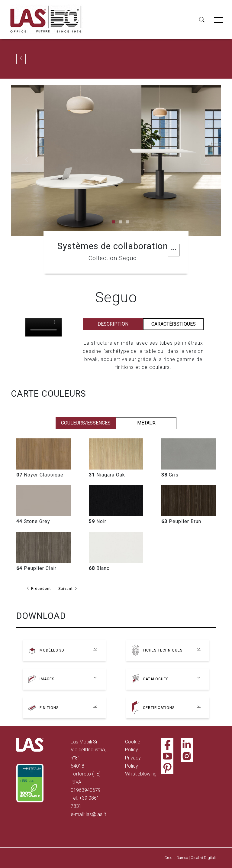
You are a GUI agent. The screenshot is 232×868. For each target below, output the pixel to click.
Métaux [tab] (146, 423)
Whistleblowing (141, 774)
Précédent (39, 588)
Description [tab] (113, 324)
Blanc (99, 568)
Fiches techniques (163, 650)
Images (47, 679)
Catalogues (156, 679)
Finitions (50, 708)
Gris (170, 475)
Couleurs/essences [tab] (86, 423)
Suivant (69, 588)
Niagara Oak (107, 475)
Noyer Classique (40, 475)
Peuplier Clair (36, 568)
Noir (98, 521)
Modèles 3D (52, 650)
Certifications (159, 708)
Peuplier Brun (181, 521)
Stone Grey (33, 521)
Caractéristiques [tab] (174, 324)
